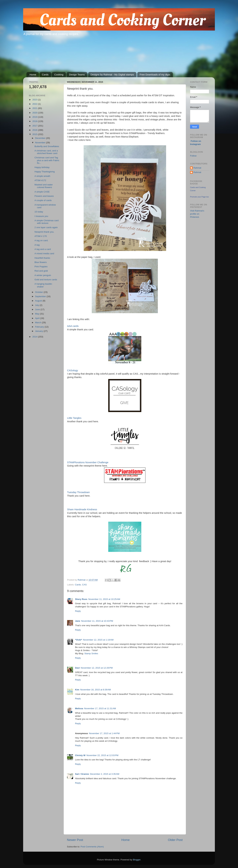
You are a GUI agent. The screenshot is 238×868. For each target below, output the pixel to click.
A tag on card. (41, 240)
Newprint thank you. (44, 232)
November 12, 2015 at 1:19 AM (98, 640)
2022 (35, 104)
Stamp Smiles (91, 653)
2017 (35, 126)
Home (33, 75)
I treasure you (41, 216)
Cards (45, 75)
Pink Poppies (41, 267)
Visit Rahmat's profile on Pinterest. (197, 214)
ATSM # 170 (41, 236)
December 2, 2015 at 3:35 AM (105, 774)
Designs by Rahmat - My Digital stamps (112, 75)
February (40, 327)
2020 (35, 113)
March (38, 322)
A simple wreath (42, 176)
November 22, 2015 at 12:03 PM (102, 755)
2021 (35, 108)
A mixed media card (44, 253)
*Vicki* (79, 640)
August (39, 301)
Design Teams (77, 75)
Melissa (79, 708)
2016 (35, 130)
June (38, 309)
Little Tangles (74, 418)
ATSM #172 (40, 180)
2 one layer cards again (46, 227)
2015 (35, 134)
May (37, 314)
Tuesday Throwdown (78, 492)
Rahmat (197, 168)
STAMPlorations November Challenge (88, 462)
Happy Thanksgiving (45, 172)
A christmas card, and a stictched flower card (46, 152)
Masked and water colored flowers (44, 186)
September (41, 296)
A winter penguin (43, 275)
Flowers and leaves (44, 196)
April (38, 318)
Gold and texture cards (46, 280)
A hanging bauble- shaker (44, 285)
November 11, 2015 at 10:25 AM (104, 599)
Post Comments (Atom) (92, 847)
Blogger (137, 860)
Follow (193, 156)
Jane (78, 621)
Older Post (175, 840)
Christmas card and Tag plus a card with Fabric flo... (47, 160)
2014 (35, 337)
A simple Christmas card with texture (47, 222)
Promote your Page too (199, 197)
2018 (35, 121)
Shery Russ (81, 599)
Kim (77, 690)
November (40, 143)
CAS (84, 585)
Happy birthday (42, 167)
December (40, 138)
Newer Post (75, 840)
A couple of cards (43, 200)
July (37, 305)
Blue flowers (41, 262)
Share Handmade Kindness (82, 509)
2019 (35, 117)
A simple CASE (42, 192)
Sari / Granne (82, 774)
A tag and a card (43, 249)
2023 (35, 100)
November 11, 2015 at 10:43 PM (97, 621)
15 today (39, 212)
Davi (77, 668)
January (39, 331)
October (39, 292)
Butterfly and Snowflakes (47, 146)
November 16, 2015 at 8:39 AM (96, 690)
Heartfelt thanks (42, 258)
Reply (78, 611)
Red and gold (41, 271)
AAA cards (73, 326)
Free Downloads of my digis (155, 75)
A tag (37, 245)
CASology (73, 370)
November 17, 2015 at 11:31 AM (100, 708)
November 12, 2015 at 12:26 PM (97, 668)
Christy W (80, 755)
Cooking (59, 75)
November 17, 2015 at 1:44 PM (104, 733)
